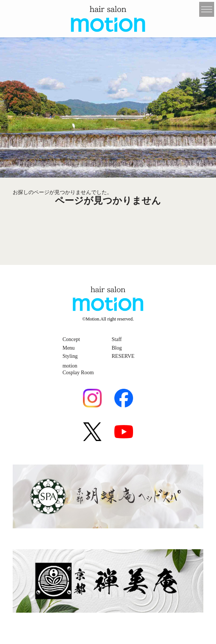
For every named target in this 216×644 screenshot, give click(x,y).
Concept (71, 339)
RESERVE (123, 356)
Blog (117, 348)
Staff (117, 339)
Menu (69, 348)
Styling (70, 356)
